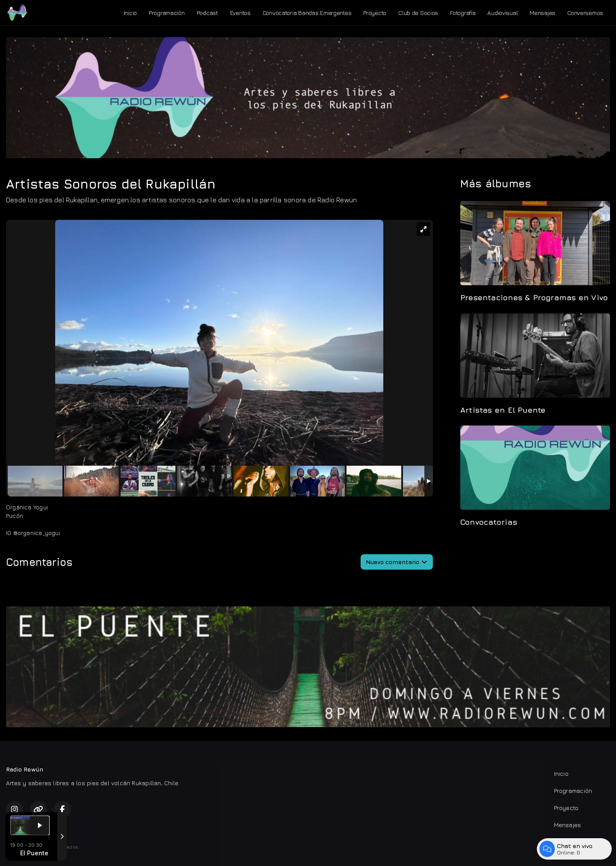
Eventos (240, 13)
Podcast (207, 13)
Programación (167, 13)
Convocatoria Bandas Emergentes (307, 13)
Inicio (130, 13)
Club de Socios (418, 13)
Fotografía (463, 13)
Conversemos (585, 13)
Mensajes (542, 13)
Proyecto (375, 13)
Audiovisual (502, 13)
